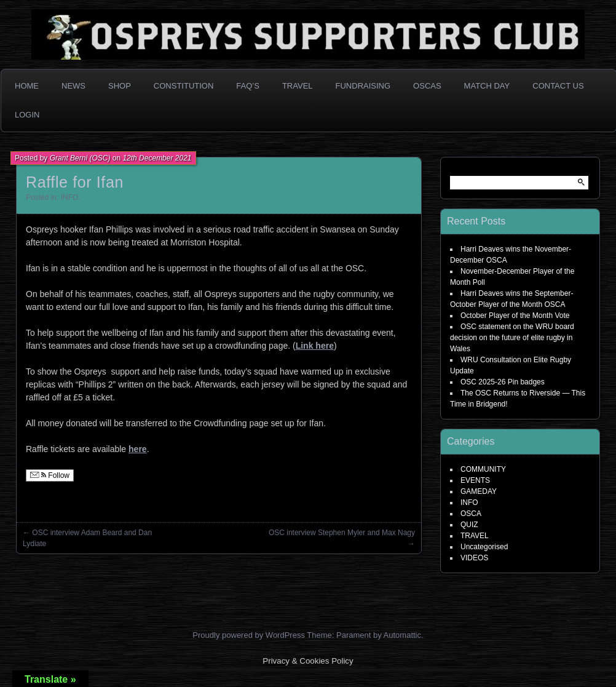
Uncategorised (484, 547)
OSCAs (427, 86)
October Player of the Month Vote (515, 316)
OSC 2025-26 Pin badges (503, 382)
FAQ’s (248, 86)
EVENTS (475, 480)
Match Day (487, 86)
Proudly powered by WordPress (249, 635)
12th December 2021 (157, 158)
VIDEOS (474, 558)
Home (27, 86)
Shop (120, 86)
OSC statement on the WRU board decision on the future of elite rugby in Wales (512, 338)
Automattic (402, 635)
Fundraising (363, 86)
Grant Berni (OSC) (80, 158)
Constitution (184, 86)
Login (27, 115)
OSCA (471, 514)
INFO (70, 197)
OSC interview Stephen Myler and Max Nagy (342, 533)
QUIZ (469, 525)
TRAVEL (475, 536)
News (73, 86)
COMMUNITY (483, 469)
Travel (298, 86)
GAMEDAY (479, 491)
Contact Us (558, 86)
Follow (50, 475)
